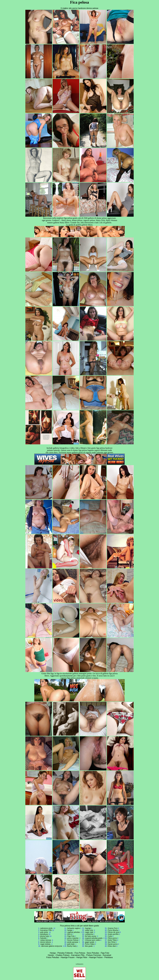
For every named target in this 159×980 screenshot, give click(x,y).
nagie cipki (89, 932)
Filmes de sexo (114, 932)
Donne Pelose (73, 940)
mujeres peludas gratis (94, 938)
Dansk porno (113, 944)
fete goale (89, 946)
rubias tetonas (46, 940)
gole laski (71, 944)
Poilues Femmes (94, 955)
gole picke (44, 932)
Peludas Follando (65, 953)
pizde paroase (73, 942)
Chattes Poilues (62, 955)
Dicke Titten (112, 940)
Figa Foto (71, 936)
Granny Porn (113, 928)
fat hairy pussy (91, 936)
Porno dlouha (113, 930)
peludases (44, 934)
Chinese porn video (92, 940)
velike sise (89, 930)
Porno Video (90, 944)
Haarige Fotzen (96, 957)
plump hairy (45, 936)
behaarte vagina (73, 928)
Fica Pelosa (80, 953)
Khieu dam (112, 946)
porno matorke (73, 938)
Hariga (53, 953)
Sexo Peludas (93, 953)
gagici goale (90, 942)
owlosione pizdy (47, 928)
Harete (51, 955)
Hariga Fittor (82, 957)
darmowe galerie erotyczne (52, 946)
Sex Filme (112, 942)
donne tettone (46, 942)
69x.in (70, 934)
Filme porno (112, 938)
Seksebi (43, 938)
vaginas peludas (74, 932)
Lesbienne (89, 934)
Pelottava (109, 957)
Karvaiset (107, 955)
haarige (88, 928)
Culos (110, 936)
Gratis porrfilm (113, 934)
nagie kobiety (46, 944)
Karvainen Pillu (46, 930)
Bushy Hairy (72, 946)
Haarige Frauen (68, 957)
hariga (70, 930)
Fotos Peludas (53, 957)
